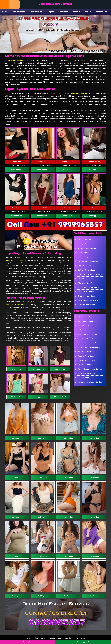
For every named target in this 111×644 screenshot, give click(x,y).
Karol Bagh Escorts (85, 253)
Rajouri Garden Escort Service (90, 369)
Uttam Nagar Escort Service (89, 347)
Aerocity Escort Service (87, 248)
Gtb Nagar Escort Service (88, 300)
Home (5, 12)
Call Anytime (17, 438)
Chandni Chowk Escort (87, 296)
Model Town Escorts (86, 292)
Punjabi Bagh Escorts (86, 373)
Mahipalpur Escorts (86, 240)
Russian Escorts (19, 12)
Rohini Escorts (84, 325)
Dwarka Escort (84, 378)
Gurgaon (51, 12)
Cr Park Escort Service (87, 360)
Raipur (36, 638)
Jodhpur (76, 12)
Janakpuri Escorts (85, 352)
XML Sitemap (80, 638)
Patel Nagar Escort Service (89, 287)
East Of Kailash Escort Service (90, 274)
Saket (43, 638)
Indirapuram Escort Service (89, 321)
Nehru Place (68, 638)
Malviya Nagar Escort (87, 244)
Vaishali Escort (84, 317)
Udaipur (88, 12)
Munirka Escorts (84, 266)
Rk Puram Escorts (85, 365)
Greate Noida (102, 12)
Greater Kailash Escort (87, 343)
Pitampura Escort (85, 283)
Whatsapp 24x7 (17, 169)
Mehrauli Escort (84, 330)
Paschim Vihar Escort (86, 356)
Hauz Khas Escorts (85, 279)
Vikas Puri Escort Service (88, 334)
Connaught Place (55, 638)
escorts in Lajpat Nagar (15, 304)
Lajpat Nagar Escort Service (89, 261)
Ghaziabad (63, 12)
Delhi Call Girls (36, 12)
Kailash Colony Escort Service (90, 382)
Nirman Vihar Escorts (86, 305)
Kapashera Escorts (86, 339)
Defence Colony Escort (87, 270)
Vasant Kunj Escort (85, 257)
